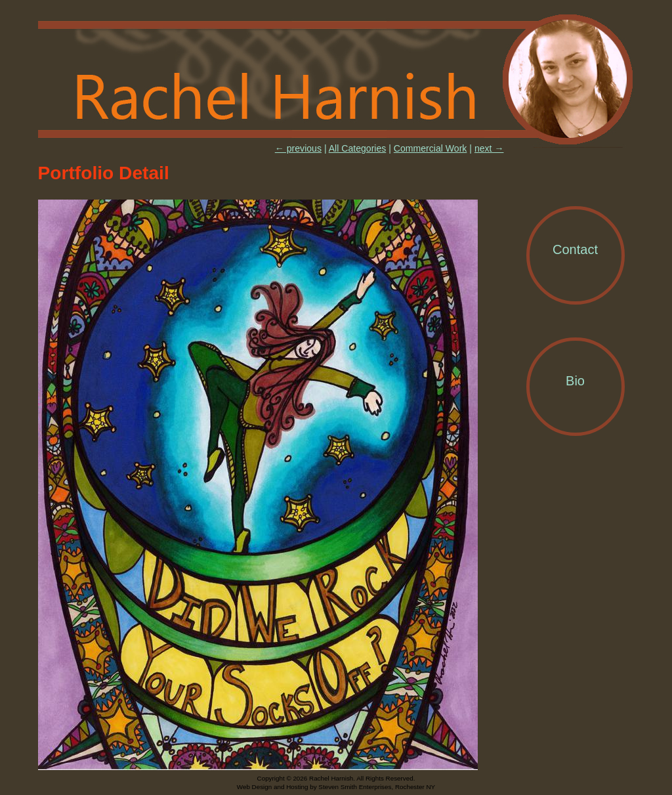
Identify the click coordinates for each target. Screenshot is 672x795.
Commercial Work (430, 148)
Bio (575, 381)
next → (489, 148)
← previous (298, 148)
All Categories (358, 148)
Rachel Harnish (336, 80)
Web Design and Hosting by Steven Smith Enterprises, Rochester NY (336, 787)
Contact (575, 249)
